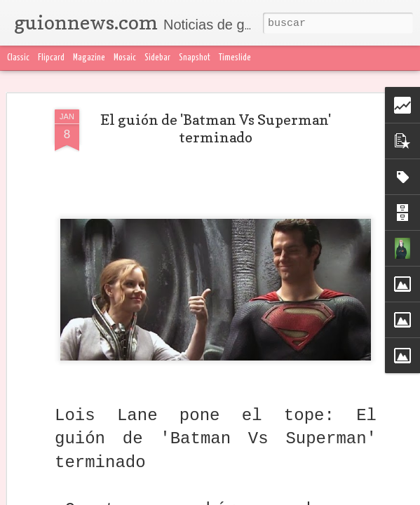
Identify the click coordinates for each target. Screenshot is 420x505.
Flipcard (51, 58)
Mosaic (125, 58)
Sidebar (157, 58)
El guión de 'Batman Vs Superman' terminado (216, 129)
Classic (18, 58)
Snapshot (195, 58)
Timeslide (235, 58)
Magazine (89, 58)
